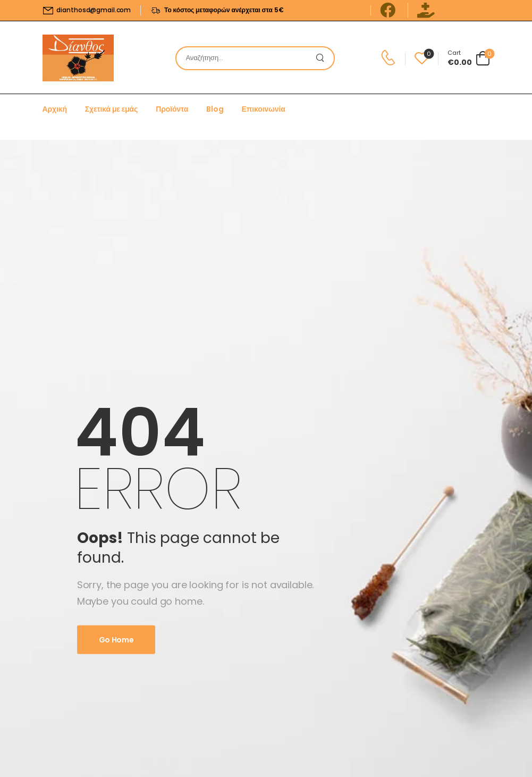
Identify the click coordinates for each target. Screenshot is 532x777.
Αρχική (55, 109)
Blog (215, 109)
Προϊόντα (172, 109)
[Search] (244, 58)
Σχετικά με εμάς (111, 109)
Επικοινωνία (264, 109)
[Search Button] (323, 58)
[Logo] (78, 58)
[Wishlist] (422, 58)
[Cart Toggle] (468, 58)
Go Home (116, 640)
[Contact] (390, 58)
